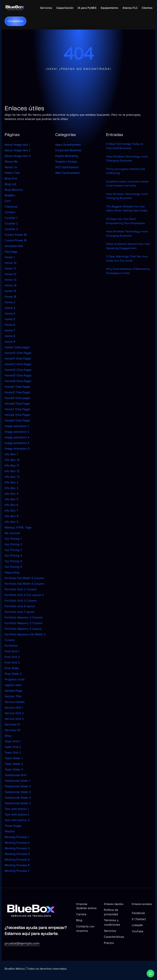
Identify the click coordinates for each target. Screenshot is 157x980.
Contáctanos (15, 21)
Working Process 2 (17, 843)
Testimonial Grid (15, 775)
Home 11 (10, 269)
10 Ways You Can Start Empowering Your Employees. (126, 222)
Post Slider (12, 668)
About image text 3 (18, 156)
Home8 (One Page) (17, 415)
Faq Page (11, 252)
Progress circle (15, 680)
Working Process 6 (17, 865)
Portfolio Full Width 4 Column (24, 584)
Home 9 (10, 342)
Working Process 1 (17, 837)
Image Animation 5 (17, 449)
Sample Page (13, 691)
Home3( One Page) (17, 392)
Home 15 (10, 291)
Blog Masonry (14, 190)
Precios (110, 947)
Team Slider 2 (14, 764)
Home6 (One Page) (17, 404)
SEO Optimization (67, 167)
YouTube (138, 935)
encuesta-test (14, 246)
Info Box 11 (12, 466)
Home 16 (10, 297)
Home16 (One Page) (18, 381)
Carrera (83, 918)
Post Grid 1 (12, 651)
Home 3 (10, 308)
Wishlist (10, 832)
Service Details (15, 702)
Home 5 (10, 319)
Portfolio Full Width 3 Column (24, 578)
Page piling (12, 573)
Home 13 (10, 280)
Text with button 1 (17, 809)
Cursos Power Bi (16, 235)
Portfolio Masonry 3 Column (24, 623)
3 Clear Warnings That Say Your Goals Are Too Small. (127, 260)
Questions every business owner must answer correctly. (128, 184)
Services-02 (13, 730)
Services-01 (12, 725)
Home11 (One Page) (18, 359)
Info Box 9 (11, 522)
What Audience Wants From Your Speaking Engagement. (128, 248)
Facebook (139, 917)
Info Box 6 (11, 505)
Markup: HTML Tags (18, 528)
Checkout (11, 207)
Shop (8, 736)
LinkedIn (138, 929)
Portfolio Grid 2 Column (21, 589)
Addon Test (12, 173)
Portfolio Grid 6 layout (20, 606)
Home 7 (10, 331)
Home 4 (10, 314)
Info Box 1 (11, 454)
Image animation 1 (17, 426)
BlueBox (10, 195)
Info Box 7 (11, 511)
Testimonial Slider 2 (18, 786)
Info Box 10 (12, 460)
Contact (10, 212)
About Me (11, 162)
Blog (81, 924)
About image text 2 (18, 150)
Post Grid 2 (12, 657)
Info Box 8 (11, 516)
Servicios (111, 930)
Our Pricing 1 (13, 539)
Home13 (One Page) (18, 370)
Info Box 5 (11, 499)
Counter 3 (11, 229)
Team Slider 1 (13, 758)
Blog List (10, 184)
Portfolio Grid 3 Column (21, 601)
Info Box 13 (12, 477)
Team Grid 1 (13, 741)
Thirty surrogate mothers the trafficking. (126, 172)
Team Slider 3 (14, 770)
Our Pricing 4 (13, 556)
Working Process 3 (17, 848)
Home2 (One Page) (17, 387)
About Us (11, 167)
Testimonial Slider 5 (18, 803)
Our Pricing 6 (13, 567)
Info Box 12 (12, 471)
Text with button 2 (17, 815)
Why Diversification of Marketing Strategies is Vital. (128, 273)
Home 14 (10, 286)
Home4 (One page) (17, 398)
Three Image (13, 826)
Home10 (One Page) (18, 353)
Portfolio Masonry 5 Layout (23, 629)
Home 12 (10, 274)
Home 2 (10, 302)
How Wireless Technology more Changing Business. (127, 159)
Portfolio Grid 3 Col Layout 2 (24, 595)
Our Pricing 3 (13, 550)
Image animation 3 (17, 437)
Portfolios (11, 646)
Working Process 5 (17, 860)
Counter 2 (11, 224)
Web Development (67, 173)
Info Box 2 (11, 483)
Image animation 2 (17, 432)
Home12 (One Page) (18, 364)
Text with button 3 (17, 820)
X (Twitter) (139, 923)
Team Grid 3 (13, 753)
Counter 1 (11, 218)
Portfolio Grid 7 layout (20, 612)
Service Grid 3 (14, 719)
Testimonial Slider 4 (18, 798)
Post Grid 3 (12, 663)
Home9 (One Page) (17, 421)
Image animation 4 (17, 443)
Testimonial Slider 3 (18, 792)
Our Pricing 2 (13, 544)
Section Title (13, 696)
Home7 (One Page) (17, 409)
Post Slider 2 (13, 674)
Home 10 (10, 263)
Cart (8, 201)
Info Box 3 (11, 488)
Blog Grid (11, 179)
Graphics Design (66, 162)
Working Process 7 (17, 871)
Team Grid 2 (13, 747)
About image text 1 (17, 145)
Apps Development (68, 145)
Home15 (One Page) (18, 376)
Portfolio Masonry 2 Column (24, 618)
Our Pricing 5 (13, 561)
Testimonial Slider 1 (17, 781)
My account (12, 533)
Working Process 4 (17, 854)
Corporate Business (68, 150)
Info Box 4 (11, 494)
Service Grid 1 (14, 708)
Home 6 (10, 325)
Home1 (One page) (17, 347)
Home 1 (10, 257)
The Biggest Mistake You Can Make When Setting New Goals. (127, 210)
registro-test (13, 685)
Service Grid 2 (14, 713)
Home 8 (10, 336)
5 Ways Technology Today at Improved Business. (125, 146)
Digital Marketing (67, 156)
